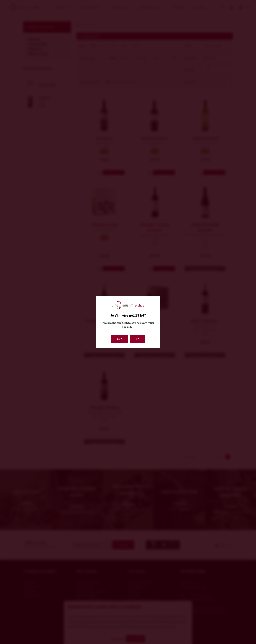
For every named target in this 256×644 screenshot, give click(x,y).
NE (137, 339)
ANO (120, 339)
